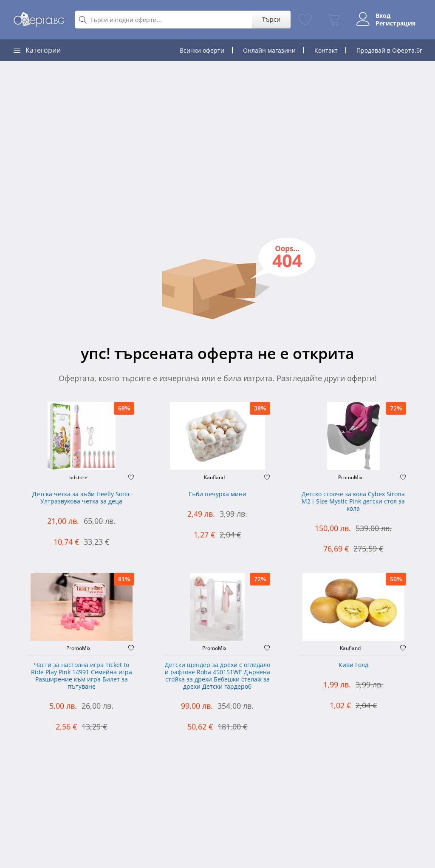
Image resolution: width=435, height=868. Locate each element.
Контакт (326, 50)
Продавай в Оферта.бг (389, 50)
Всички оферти (202, 50)
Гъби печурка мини (217, 494)
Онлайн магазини (269, 50)
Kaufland (214, 478)
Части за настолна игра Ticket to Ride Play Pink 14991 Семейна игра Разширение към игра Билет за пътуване (82, 676)
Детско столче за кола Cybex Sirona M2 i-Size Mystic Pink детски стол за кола (353, 502)
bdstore (78, 478)
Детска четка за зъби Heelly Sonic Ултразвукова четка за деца (82, 498)
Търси (271, 19)
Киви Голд (353, 665)
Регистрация (395, 23)
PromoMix (350, 478)
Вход (383, 16)
